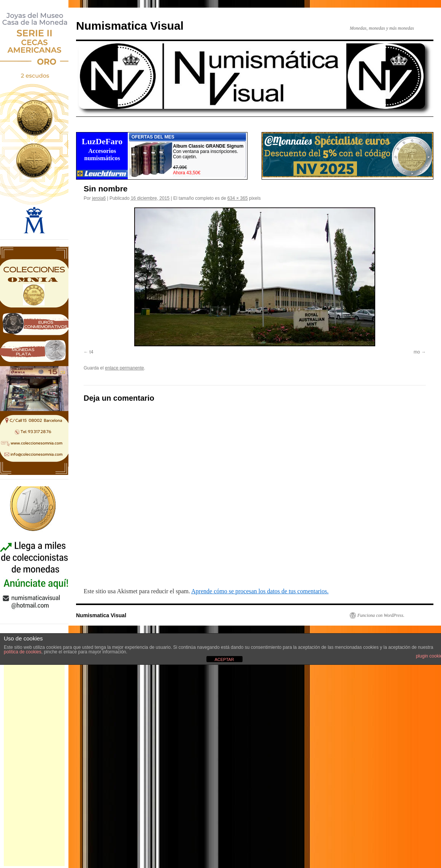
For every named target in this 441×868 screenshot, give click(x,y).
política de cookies (23, 652)
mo (417, 352)
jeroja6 (99, 198)
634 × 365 (238, 198)
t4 (91, 352)
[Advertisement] (34, 752)
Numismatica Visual (130, 26)
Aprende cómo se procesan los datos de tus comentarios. (260, 591)
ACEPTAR (224, 659)
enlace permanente (125, 368)
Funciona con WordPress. (381, 615)
